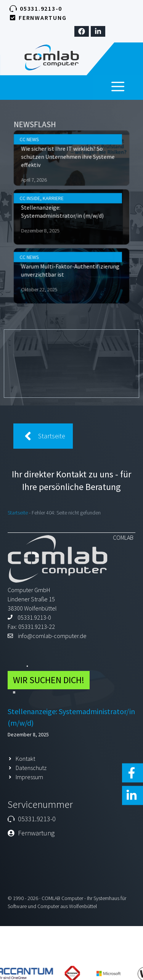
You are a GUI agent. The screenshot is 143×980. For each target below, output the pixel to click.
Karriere (58, 204)
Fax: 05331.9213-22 (31, 627)
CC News (41, 161)
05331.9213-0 (41, 8)
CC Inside (41, 204)
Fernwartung (43, 18)
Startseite (18, 513)
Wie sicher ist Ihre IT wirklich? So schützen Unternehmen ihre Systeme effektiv (69, 173)
